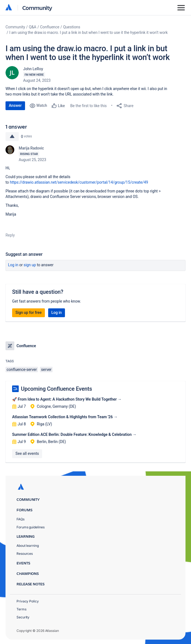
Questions (72, 27)
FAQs (21, 519)
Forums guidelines (31, 527)
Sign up (30, 265)
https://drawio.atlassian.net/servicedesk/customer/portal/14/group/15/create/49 (79, 182)
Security (23, 617)
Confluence (50, 27)
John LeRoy (33, 69)
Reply (10, 235)
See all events (27, 453)
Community (37, 8)
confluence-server (22, 369)
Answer (15, 105)
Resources (25, 554)
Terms (21, 609)
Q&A (33, 27)
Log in (13, 265)
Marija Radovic (31, 148)
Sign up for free (28, 313)
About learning (28, 546)
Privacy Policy (28, 601)
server (46, 369)
